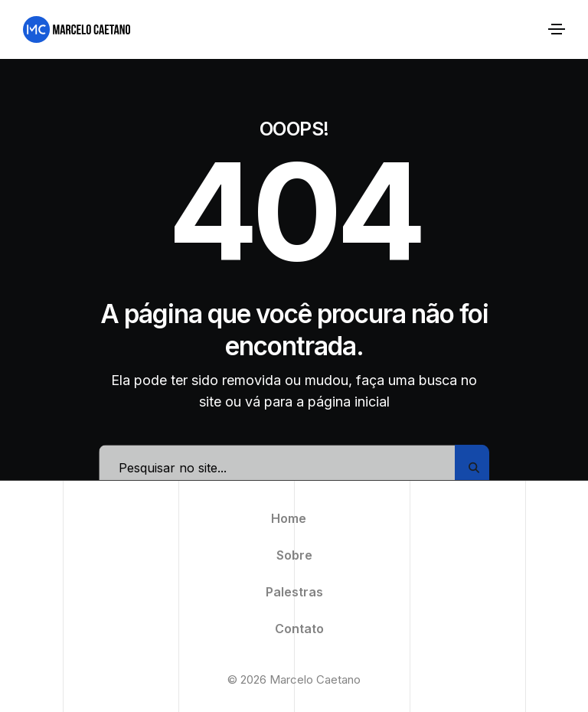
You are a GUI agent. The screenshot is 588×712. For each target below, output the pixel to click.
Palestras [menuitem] (294, 592)
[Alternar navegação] (557, 29)
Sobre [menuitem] (294, 555)
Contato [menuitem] (299, 629)
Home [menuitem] (289, 518)
